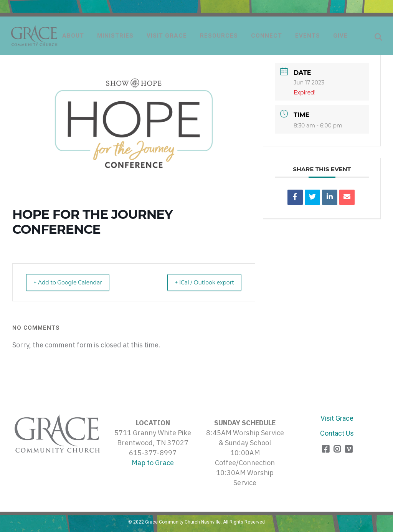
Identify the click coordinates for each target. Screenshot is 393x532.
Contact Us (337, 433)
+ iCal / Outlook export (198, 282)
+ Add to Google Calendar (74, 282)
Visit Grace (337, 418)
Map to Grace (153, 463)
